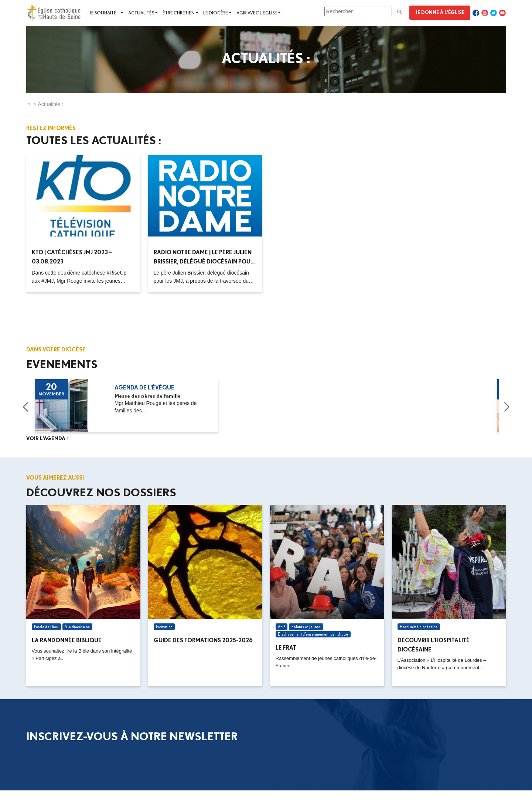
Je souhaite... (105, 13)
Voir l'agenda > (47, 438)
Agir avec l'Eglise (257, 13)
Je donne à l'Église (440, 12)
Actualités (141, 13)
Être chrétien (179, 13)
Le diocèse (216, 13)
